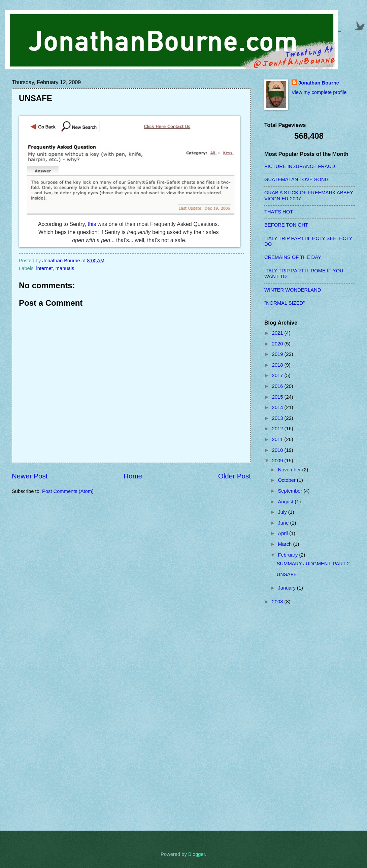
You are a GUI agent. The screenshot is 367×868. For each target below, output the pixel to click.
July (283, 512)
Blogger (197, 854)
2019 (278, 354)
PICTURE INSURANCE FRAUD (300, 166)
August (286, 502)
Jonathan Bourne (319, 83)
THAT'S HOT (279, 212)
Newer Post (30, 476)
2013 (278, 418)
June (284, 523)
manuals (65, 268)
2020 (278, 344)
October (287, 480)
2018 (278, 365)
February (288, 555)
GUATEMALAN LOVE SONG (296, 179)
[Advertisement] (291, 717)
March (285, 544)
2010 (278, 450)
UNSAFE (287, 574)
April (283, 533)
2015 (278, 397)
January (287, 588)
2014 (278, 407)
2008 (278, 602)
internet (45, 268)
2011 (278, 439)
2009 (278, 461)
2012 (278, 429)
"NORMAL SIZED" (285, 303)
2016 (278, 386)
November (290, 470)
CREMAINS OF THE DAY (293, 257)
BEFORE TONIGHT (286, 225)
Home (133, 476)
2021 (278, 333)
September (291, 491)
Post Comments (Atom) (68, 491)
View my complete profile (319, 92)
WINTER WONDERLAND (293, 290)
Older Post (235, 476)
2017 (278, 375)
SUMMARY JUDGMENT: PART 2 (313, 564)
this (92, 224)
